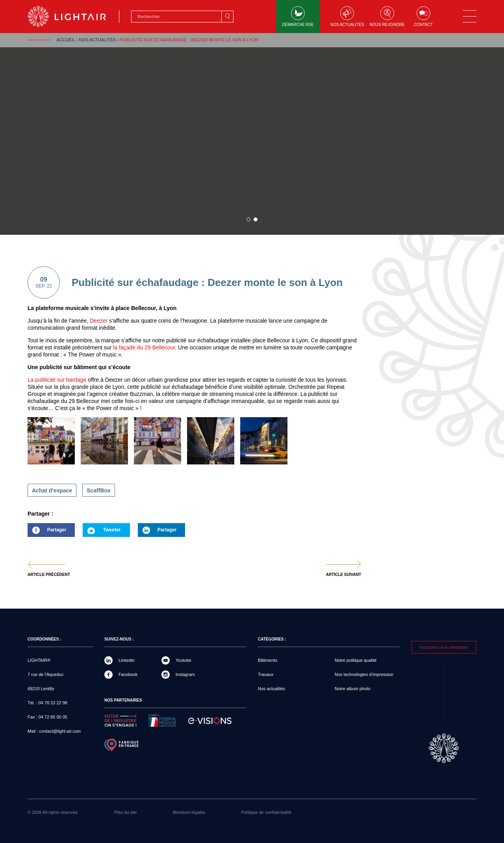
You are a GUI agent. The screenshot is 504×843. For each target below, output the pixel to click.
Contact (423, 17)
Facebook (128, 674)
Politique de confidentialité (266, 812)
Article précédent (49, 575)
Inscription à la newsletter (444, 647)
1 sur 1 (248, 219)
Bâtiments (268, 660)
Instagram (185, 674)
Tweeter (112, 530)
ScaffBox (99, 490)
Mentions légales (189, 812)
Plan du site (125, 812)
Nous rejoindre (387, 17)
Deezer (99, 321)
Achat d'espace (52, 490)
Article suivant (344, 575)
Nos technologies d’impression (364, 674)
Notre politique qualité (356, 660)
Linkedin (127, 660)
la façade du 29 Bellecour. (144, 347)
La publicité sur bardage (57, 380)
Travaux (266, 674)
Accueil (66, 40)
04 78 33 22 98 (53, 703)
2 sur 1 (256, 219)
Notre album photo (353, 689)
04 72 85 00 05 (53, 717)
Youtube (183, 660)
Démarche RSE (298, 17)
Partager (47, 532)
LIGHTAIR (73, 17)
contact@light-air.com (60, 731)
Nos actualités (347, 17)
